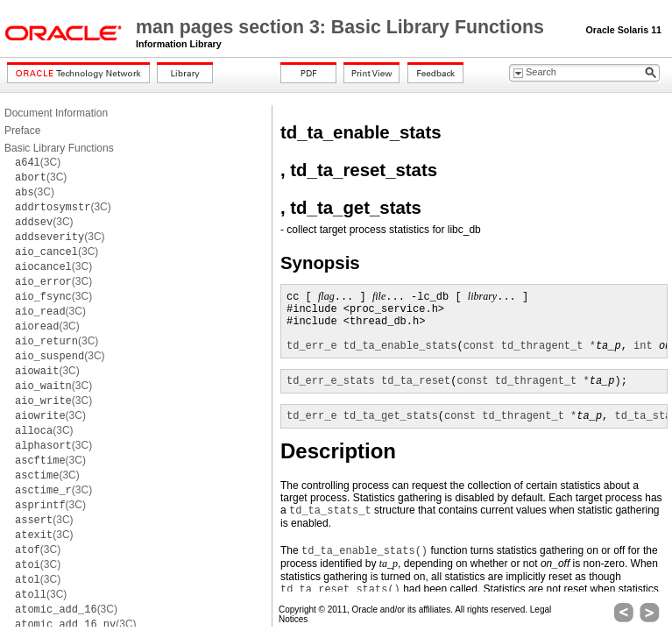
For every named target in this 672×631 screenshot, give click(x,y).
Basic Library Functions (59, 148)
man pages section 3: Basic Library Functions (343, 27)
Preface (22, 131)
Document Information (56, 113)
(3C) (38, 162)
